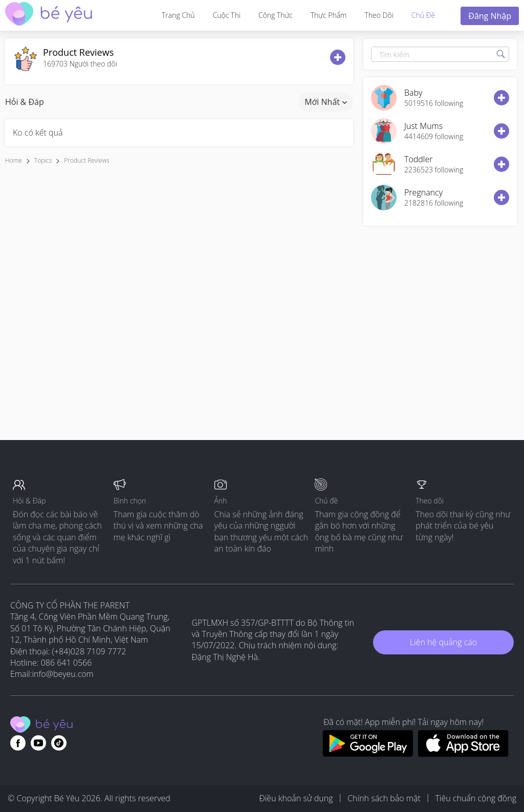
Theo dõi (379, 15)
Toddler (418, 159)
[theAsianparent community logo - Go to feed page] (49, 15)
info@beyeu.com (63, 674)
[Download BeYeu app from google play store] (368, 754)
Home (14, 160)
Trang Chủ (178, 15)
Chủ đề (423, 15)
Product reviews (87, 160)
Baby (413, 93)
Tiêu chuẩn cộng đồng (476, 798)
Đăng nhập (490, 16)
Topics (43, 160)
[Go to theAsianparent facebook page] (18, 743)
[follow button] (338, 57)
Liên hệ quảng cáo (443, 642)
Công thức (276, 15)
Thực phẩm (329, 15)
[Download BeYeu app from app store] (463, 754)
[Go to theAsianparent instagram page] (59, 743)
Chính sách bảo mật (384, 798)
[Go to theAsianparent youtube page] (38, 743)
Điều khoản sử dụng (296, 798)
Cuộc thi (227, 15)
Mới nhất (326, 102)
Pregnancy (423, 192)
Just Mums (423, 126)
